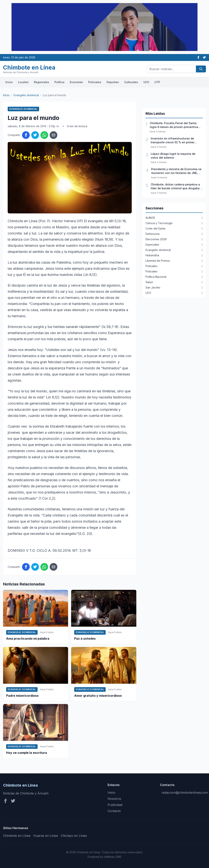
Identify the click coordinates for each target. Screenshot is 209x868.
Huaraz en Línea (46, 836)
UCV (146, 82)
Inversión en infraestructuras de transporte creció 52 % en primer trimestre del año (173, 141)
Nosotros (114, 799)
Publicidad (115, 805)
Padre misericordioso (22, 696)
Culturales (131, 82)
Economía (76, 82)
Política (59, 82)
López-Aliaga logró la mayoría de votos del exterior (173, 156)
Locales (23, 82)
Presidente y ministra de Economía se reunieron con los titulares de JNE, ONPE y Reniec (176, 171)
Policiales (95, 82)
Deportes (113, 82)
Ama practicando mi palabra (28, 639)
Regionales (42, 82)
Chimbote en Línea (17, 836)
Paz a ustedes (85, 639)
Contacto (114, 811)
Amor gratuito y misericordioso (98, 696)
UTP (157, 82)
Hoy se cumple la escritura (27, 753)
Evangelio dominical (26, 95)
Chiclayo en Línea (74, 836)
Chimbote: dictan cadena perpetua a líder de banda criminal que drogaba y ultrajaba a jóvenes (176, 186)
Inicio (9, 82)
